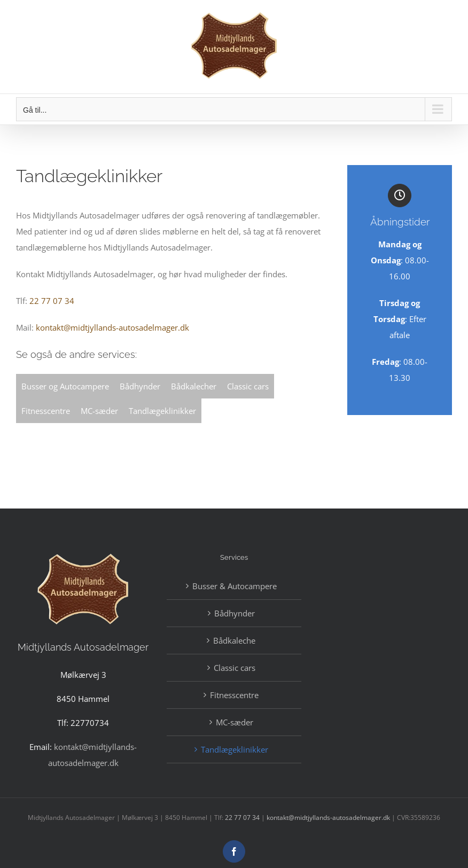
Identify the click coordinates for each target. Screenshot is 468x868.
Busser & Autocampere (235, 586)
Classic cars (248, 386)
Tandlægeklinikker (162, 411)
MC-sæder (99, 411)
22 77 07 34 (52, 301)
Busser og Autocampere (65, 386)
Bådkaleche (234, 640)
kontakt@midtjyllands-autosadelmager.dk (112, 327)
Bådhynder (140, 386)
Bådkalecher (194, 386)
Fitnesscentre (46, 411)
